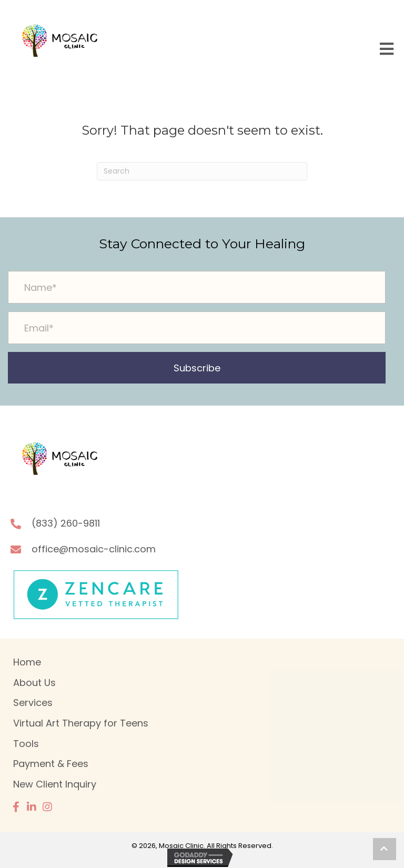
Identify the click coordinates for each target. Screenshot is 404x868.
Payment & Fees (51, 764)
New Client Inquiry (55, 784)
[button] (197, 368)
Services (33, 703)
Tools (26, 744)
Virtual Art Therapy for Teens (81, 723)
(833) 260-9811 (66, 523)
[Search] (202, 171)
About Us (34, 683)
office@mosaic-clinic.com (94, 549)
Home (27, 662)
